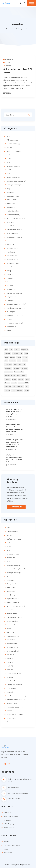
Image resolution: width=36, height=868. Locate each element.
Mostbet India (12, 256)
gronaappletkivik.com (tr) (16, 218)
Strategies (11, 301)
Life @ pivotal (9, 828)
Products (10, 282)
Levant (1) (10, 245)
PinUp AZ (10, 278)
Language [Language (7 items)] (8, 368)
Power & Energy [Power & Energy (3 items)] (10, 376)
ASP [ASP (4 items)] (11, 350)
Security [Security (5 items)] (14, 383)
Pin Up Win (10, 267)
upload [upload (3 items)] (7, 390)
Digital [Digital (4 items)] (19, 357)
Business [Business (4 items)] (15, 353)
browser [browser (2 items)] (8, 353)
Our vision (8, 820)
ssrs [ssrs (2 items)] (27, 387)
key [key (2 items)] (24, 364)
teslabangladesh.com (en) (16, 304)
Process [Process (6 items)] (8, 379)
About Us (8, 813)
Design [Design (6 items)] (12, 357)
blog (8, 189)
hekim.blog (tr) (12, 222)
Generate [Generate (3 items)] (12, 361)
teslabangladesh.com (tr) (16, 308)
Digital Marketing (13, 211)
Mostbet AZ (11, 252)
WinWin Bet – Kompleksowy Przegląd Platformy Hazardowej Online (14, 458)
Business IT (11, 192)
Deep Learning (12, 203)
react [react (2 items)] (27, 379)
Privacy (7, 842)
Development (12, 207)
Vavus (9, 330)
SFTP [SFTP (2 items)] (26, 383)
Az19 (8, 162)
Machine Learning (13, 248)
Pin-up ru (10, 274)
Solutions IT (11, 289)
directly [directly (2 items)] (25, 357)
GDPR (6, 849)
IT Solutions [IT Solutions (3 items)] (17, 364)
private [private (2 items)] (24, 376)
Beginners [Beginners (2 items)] (25, 350)
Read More (7, 93)
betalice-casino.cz (13, 177)
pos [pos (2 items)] (22, 372)
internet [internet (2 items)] (25, 361)
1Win (8, 136)
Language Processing (14, 237)
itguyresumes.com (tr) (15, 230)
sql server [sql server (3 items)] (20, 387)
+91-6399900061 (14, 787)
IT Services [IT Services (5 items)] (8, 364)
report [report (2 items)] (7, 383)
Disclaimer (8, 853)
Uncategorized (12, 312)
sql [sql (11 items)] (14, 387)
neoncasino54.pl (13, 263)
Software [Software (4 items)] (8, 387)
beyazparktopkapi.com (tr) (16, 181)
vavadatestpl (12, 327)
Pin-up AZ (10, 271)
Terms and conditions (12, 845)
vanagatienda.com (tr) (15, 315)
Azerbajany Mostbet (14, 166)
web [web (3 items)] (13, 390)
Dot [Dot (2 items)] (6, 361)
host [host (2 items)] (19, 361)
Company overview (11, 816)
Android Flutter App (14, 144)
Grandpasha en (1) (13, 215)
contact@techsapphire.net (18, 793)
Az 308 (9, 159)
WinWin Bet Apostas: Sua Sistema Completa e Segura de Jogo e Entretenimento (15, 443)
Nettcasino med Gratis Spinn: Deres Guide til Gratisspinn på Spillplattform (14, 413)
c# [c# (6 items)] (21, 353)
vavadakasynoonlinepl (15, 323)
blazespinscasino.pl (14, 185)
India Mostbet (12, 226)
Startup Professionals (14, 293)
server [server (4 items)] (21, 383)
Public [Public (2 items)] (14, 379)
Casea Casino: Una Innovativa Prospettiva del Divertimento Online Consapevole (14, 428)
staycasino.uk (12, 297)
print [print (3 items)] (19, 376)
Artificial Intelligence (14, 151)
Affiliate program (10, 824)
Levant (9, 241)
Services (10, 286)
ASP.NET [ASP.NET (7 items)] (17, 350)
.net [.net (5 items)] (6, 350)
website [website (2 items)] (20, 390)
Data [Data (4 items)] (7, 357)
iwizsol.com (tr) (12, 233)
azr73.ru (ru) (11, 170)
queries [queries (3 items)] (21, 379)
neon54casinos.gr (13, 259)
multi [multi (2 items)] (6, 372)
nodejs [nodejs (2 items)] (17, 372)
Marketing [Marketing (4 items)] (24, 368)
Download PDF (16, 507)
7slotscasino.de (12, 140)
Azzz (8, 174)
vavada (9, 319)
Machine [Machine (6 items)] (16, 368)
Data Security (12, 200)
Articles (8, 65)
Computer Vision (13, 196)
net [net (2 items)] (11, 372)
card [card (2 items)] (26, 353)
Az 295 (9, 155)
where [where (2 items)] (27, 390)
